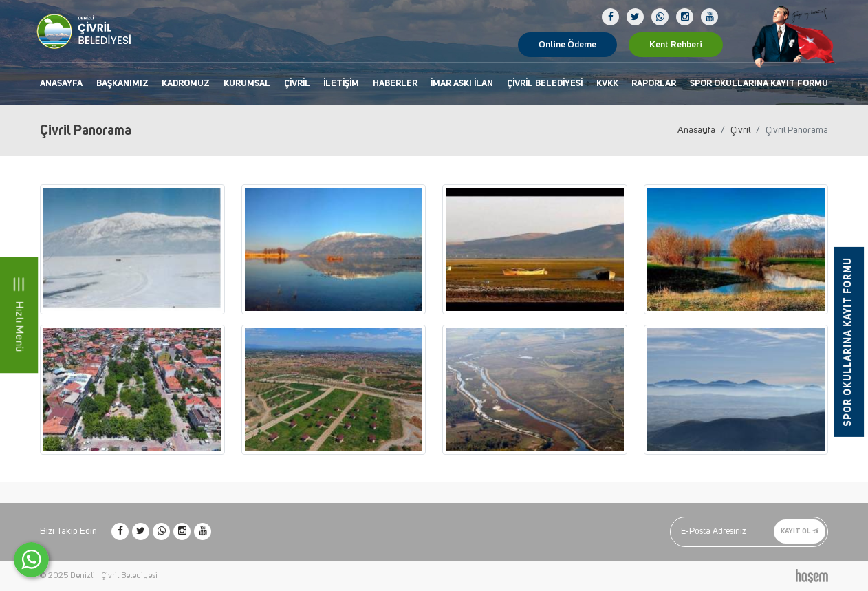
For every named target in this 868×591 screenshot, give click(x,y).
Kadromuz (186, 84)
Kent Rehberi (676, 45)
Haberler (395, 84)
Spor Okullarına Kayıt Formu (759, 84)
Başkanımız (122, 84)
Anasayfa (61, 84)
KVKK (607, 84)
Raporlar (654, 84)
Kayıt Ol (800, 531)
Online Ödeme (567, 45)
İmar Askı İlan (462, 84)
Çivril (297, 84)
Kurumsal (247, 84)
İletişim (341, 84)
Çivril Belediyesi (545, 84)
